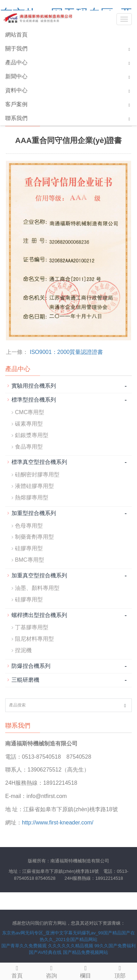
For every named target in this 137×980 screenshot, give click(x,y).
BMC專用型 (30, 560)
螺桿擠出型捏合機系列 (39, 615)
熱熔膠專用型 (32, 497)
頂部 (120, 971)
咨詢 (52, 971)
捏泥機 (23, 650)
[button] (129, 49)
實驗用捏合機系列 (34, 386)
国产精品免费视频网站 (86, 952)
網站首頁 (16, 35)
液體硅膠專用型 (34, 486)
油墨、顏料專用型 (37, 588)
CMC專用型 (30, 412)
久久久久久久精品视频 (71, 946)
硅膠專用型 (29, 548)
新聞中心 (16, 76)
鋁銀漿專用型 (32, 435)
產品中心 (16, 62)
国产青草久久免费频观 (24, 946)
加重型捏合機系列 (34, 513)
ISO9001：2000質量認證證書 (66, 352)
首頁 (17, 971)
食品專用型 (29, 447)
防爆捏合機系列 (31, 666)
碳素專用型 (29, 424)
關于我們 (16, 49)
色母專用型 (29, 526)
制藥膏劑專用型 (34, 537)
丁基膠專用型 (32, 627)
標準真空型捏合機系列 (39, 462)
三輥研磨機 (25, 680)
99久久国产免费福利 (115, 946)
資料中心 (16, 90)
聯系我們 (16, 118)
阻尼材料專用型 (34, 639)
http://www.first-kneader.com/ (58, 823)
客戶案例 (16, 104)
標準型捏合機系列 (34, 400)
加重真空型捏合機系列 (39, 575)
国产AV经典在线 (45, 952)
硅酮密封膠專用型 (37, 475)
